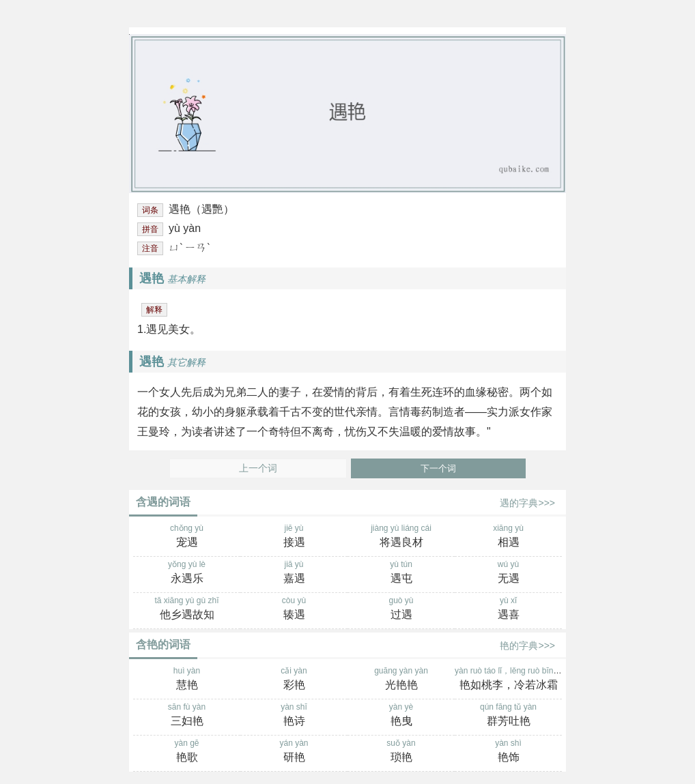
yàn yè (401, 716)
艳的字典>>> (527, 645)
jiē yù (294, 537)
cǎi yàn (294, 680)
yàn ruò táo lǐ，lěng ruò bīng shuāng (521, 680)
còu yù (294, 609)
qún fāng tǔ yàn (508, 716)
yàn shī (294, 716)
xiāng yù (508, 537)
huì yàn (187, 680)
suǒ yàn (401, 752)
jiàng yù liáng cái (401, 537)
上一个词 (258, 468)
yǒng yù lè (187, 573)
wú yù (508, 573)
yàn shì (508, 752)
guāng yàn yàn (401, 680)
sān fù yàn (187, 716)
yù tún (401, 573)
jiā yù (294, 573)
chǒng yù (187, 537)
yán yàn (294, 752)
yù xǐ (508, 609)
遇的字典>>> (527, 503)
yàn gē (187, 752)
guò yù (401, 609)
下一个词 (438, 468)
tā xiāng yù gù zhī (187, 609)
